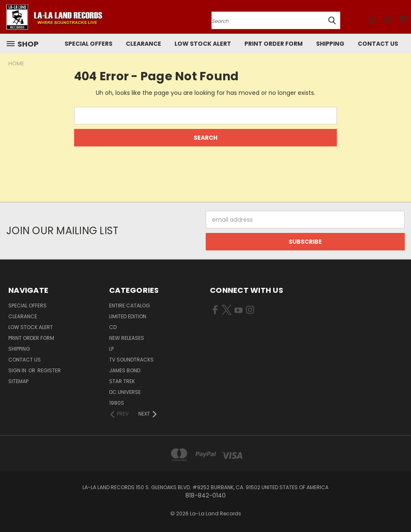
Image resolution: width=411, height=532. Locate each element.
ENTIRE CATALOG (130, 306)
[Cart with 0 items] (403, 19)
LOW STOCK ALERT (203, 44)
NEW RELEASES (127, 338)
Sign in (18, 370)
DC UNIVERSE (125, 392)
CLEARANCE (143, 44)
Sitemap (18, 381)
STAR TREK (122, 381)
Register (49, 370)
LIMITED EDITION (128, 316)
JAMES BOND (125, 370)
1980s (117, 403)
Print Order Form (274, 44)
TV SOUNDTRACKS (131, 360)
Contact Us (378, 44)
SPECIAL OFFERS (88, 44)
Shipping (330, 44)
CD (113, 327)
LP (111, 349)
